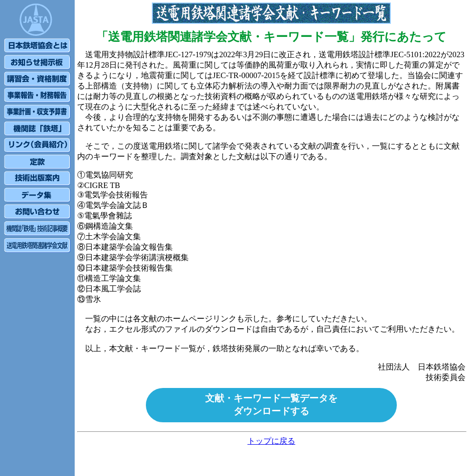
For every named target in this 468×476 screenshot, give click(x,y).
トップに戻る (271, 441)
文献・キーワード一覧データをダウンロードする (271, 405)
